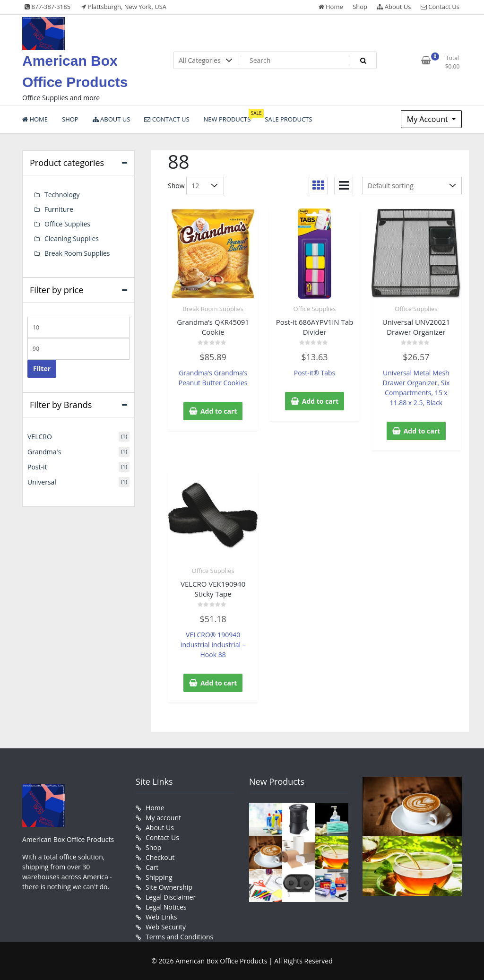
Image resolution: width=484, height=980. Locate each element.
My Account (428, 119)
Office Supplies (314, 309)
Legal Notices (166, 907)
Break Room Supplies (213, 309)
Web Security (166, 927)
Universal (42, 482)
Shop (360, 7)
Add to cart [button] (219, 411)
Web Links (161, 917)
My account (163, 818)
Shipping (159, 877)
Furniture (59, 209)
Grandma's (44, 452)
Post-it (37, 467)
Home (331, 7)
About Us (394, 7)
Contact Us (440, 7)
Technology (62, 195)
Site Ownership (169, 887)
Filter (42, 369)
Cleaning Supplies (72, 238)
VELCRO (40, 437)
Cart (152, 867)
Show (176, 186)
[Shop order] (412, 186)
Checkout (160, 857)
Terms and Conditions (179, 937)
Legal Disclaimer (171, 897)
